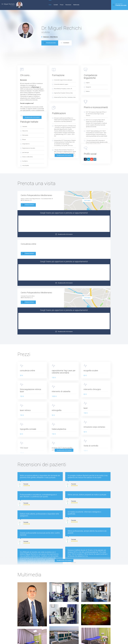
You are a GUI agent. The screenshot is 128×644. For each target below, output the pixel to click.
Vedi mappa (87, 200)
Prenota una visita (50, 43)
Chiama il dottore (28, 205)
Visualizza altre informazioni (32, 117)
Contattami (65, 43)
